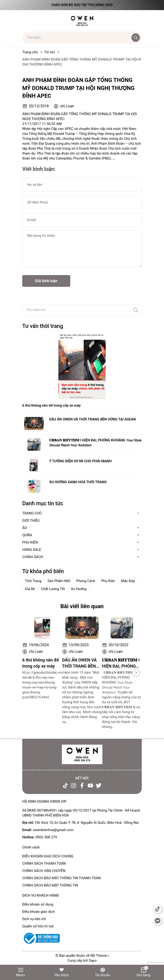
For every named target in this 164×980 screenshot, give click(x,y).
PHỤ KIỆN (30, 542)
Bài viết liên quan (82, 606)
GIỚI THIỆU (31, 521)
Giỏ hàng (143, 972)
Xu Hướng (79, 589)
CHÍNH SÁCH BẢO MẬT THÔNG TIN (50, 885)
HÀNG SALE (32, 550)
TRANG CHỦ (32, 513)
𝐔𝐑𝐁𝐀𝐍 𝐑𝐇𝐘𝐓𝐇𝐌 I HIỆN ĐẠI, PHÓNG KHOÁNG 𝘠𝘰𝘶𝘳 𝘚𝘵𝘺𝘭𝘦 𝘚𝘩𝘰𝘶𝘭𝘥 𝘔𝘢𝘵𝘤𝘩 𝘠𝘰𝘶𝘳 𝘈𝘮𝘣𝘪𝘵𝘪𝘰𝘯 (95, 443)
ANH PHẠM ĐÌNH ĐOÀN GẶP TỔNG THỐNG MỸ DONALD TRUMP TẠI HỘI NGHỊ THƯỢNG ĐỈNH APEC (78, 88)
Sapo (93, 961)
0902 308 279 (46, 837)
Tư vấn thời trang (43, 326)
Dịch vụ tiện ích (34, 919)
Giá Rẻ (30, 589)
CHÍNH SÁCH (33, 557)
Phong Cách (86, 581)
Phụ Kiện (108, 581)
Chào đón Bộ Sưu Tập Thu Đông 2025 (82, 5)
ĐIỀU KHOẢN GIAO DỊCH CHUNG (48, 856)
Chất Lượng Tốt (53, 589)
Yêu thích (61, 972)
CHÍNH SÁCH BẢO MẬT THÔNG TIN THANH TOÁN (61, 878)
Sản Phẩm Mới (59, 581)
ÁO (25, 528)
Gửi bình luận (46, 281)
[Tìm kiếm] (136, 310)
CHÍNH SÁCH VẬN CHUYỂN (44, 871)
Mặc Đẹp (128, 581)
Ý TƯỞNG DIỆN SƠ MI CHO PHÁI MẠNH (80, 461)
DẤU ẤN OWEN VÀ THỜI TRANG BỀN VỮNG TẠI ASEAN (92, 419)
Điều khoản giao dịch (39, 912)
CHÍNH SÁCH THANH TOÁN (44, 863)
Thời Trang (33, 581)
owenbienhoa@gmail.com (53, 830)
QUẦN (27, 535)
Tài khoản (102, 972)
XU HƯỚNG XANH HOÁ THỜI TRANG (78, 482)
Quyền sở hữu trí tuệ (38, 926)
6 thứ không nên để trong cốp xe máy (51, 405)
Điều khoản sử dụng (38, 904)
